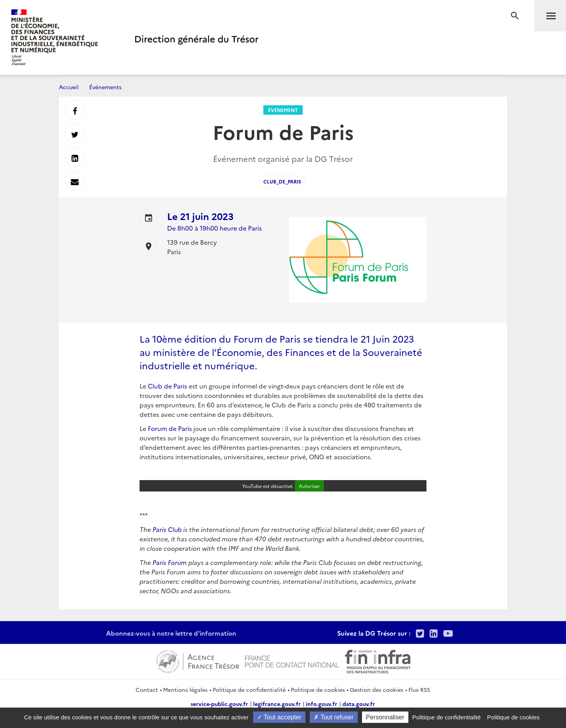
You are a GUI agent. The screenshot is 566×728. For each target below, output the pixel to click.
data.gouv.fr (359, 704)
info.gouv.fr (322, 704)
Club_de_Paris (282, 181)
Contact (147, 689)
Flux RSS (419, 689)
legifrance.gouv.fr (277, 704)
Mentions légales (185, 689)
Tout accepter (279, 717)
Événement (283, 110)
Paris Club (168, 529)
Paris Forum (170, 562)
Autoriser (309, 486)
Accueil (69, 87)
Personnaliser (385, 717)
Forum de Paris (170, 428)
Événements (105, 87)
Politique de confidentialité (249, 689)
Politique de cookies (318, 689)
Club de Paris (167, 386)
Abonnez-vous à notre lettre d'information (171, 633)
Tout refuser (334, 717)
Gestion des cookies (377, 689)
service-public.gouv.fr (219, 704)
